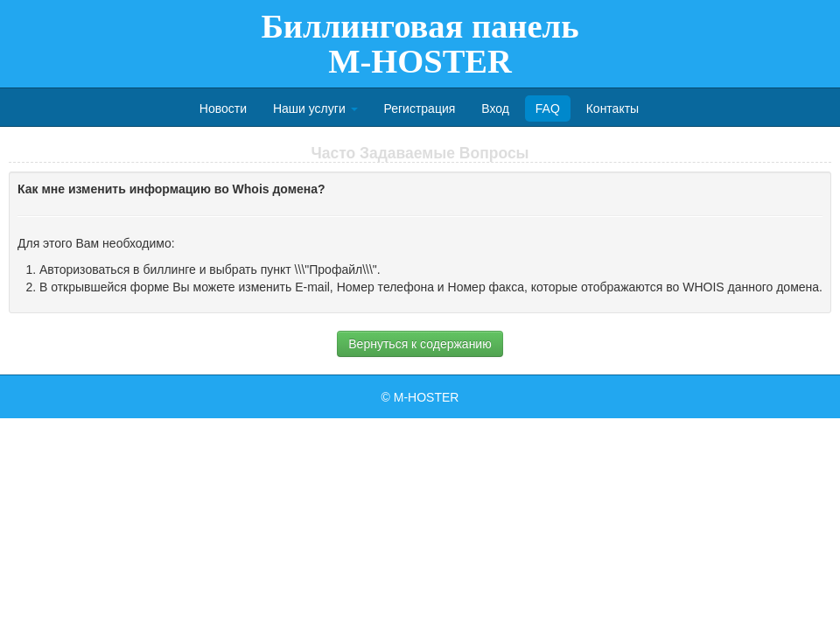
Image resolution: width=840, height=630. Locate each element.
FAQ (548, 108)
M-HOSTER (427, 397)
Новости (223, 108)
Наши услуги (315, 108)
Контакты (612, 108)
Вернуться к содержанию (420, 344)
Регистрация (419, 108)
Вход (495, 108)
